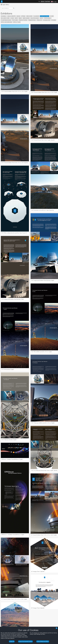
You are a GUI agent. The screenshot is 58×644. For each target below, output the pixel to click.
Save (5, 534)
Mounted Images (35, 18)
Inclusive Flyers (5, 18)
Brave (6, 503)
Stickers (54, 20)
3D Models (4, 16)
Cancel (12, 534)
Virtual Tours (17, 22)
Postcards (15, 20)
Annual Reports (11, 16)
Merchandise (26, 18)
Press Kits (39, 20)
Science (43, 1)
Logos (12, 18)
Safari (6, 508)
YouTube (3, 472)
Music (41, 18)
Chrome (6, 504)
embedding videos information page (15, 476)
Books (18, 16)
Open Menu (5, 5)
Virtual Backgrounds (7, 22)
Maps (16, 18)
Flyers (52, 16)
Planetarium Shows (6, 20)
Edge (6, 506)
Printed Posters (23, 20)
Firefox (6, 507)
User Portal (48, 1)
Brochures (29, 16)
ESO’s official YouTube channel (35, 472)
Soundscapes (47, 20)
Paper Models (48, 18)
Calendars (36, 16)
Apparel (23, 16)
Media (20, 18)
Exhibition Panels (45, 16)
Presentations (32, 20)
